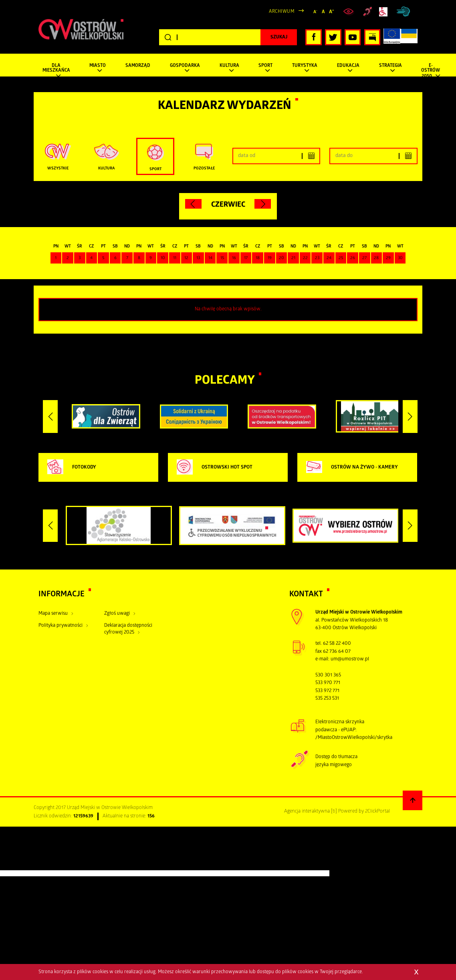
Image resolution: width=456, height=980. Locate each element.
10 (163, 258)
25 (341, 258)
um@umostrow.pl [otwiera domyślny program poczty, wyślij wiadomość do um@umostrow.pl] (350, 659)
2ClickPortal (377, 812)
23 (317, 258)
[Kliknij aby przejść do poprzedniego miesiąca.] (193, 204)
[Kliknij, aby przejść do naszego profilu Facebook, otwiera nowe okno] (314, 37)
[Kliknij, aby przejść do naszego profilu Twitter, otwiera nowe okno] (333, 37)
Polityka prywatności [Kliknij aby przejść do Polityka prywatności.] (61, 626)
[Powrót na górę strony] (413, 800)
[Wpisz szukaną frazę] (228, 37)
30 (400, 258)
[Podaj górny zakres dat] (373, 156)
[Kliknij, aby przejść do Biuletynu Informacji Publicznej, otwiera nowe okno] (372, 37)
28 (376, 258)
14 (210, 258)
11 (175, 258)
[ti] (334, 812)
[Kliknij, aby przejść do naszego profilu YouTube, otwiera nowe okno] (353, 37)
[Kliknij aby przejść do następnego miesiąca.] (263, 204)
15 (222, 258)
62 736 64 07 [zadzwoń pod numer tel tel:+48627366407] (337, 652)
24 (329, 258)
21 (293, 258)
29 (388, 258)
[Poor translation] (20, 864)
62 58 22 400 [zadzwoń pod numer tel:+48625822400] (337, 644)
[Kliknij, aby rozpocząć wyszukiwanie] (279, 37)
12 (186, 258)
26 (353, 258)
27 (364, 258)
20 (281, 258)
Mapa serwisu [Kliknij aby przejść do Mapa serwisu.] (53, 614)
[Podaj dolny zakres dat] (276, 156)
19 (270, 258)
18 (258, 258)
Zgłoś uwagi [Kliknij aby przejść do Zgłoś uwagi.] (117, 614)
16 (234, 258)
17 (246, 258)
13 (198, 258)
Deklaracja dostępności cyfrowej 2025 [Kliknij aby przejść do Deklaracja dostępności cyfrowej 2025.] (128, 629)
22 (305, 258)
